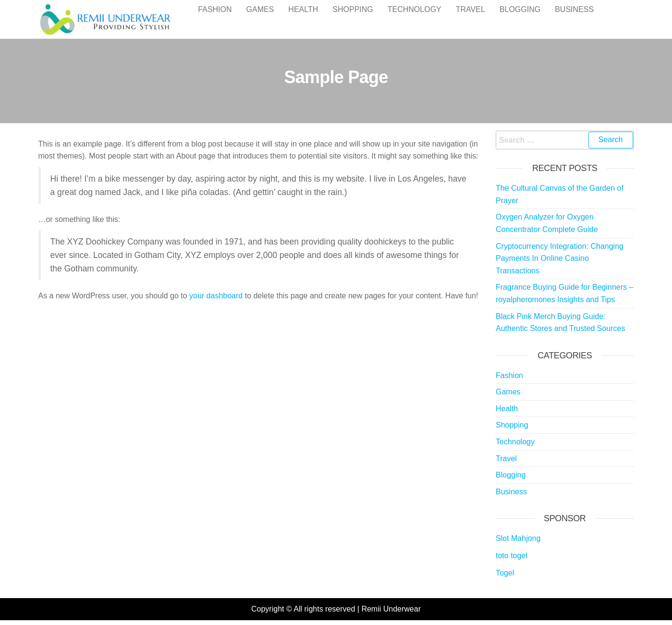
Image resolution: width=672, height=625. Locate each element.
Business (574, 19)
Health (303, 19)
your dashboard (216, 296)
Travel (470, 19)
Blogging (520, 19)
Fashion (215, 19)
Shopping (353, 19)
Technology (415, 19)
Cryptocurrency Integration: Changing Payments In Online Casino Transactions (560, 258)
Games (260, 19)
